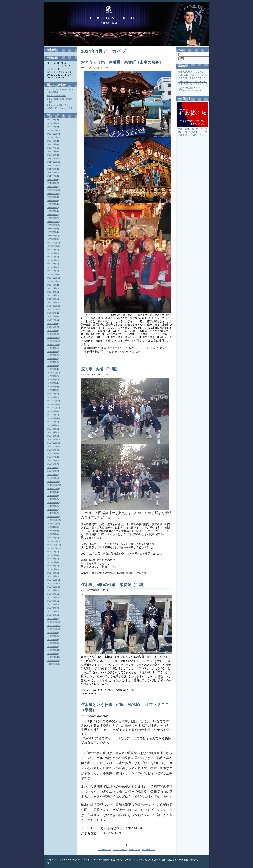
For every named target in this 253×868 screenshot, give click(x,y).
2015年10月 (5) (53, 446)
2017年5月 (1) (53, 387)
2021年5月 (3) (53, 260)
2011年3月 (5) (53, 611)
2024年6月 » (148, 849)
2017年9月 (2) (53, 376)
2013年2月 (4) (53, 534)
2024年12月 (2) (53, 158)
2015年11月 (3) (53, 443)
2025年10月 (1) (53, 137)
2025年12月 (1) (53, 130)
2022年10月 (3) (53, 225)
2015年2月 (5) (53, 474)
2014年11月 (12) (54, 485)
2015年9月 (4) (53, 450)
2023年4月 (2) (53, 208)
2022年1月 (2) (53, 239)
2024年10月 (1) (53, 165)
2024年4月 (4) (53, 183)
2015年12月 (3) (53, 439)
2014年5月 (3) (53, 499)
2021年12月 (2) (53, 243)
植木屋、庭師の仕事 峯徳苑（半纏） (114, 585)
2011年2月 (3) (53, 615)
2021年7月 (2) (53, 253)
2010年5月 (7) (53, 643)
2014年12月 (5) (53, 482)
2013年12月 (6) (53, 517)
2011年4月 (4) (53, 608)
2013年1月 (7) (53, 538)
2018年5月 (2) (53, 359)
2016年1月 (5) (53, 436)
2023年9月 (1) (53, 197)
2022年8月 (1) (53, 232)
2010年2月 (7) (53, 654)
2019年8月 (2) (53, 316)
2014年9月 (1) (53, 492)
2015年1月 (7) (53, 478)
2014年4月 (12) (53, 503)
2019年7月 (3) (53, 320)
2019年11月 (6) (53, 306)
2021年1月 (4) (53, 271)
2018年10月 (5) (53, 345)
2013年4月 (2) (53, 527)
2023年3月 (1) (53, 211)
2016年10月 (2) (53, 408)
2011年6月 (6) (53, 601)
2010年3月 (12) (53, 650)
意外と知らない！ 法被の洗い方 (193, 72)
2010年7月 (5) (53, 636)
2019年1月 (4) (53, 334)
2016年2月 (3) (53, 432)
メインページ (120, 849)
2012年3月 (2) (53, 569)
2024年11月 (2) (53, 162)
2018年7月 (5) (53, 355)
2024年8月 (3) (53, 172)
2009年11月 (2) (53, 664)
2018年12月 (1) (53, 338)
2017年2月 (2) (53, 394)
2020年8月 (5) (53, 288)
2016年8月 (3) (53, 415)
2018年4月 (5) (53, 362)
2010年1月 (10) (53, 657)
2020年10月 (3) (53, 281)
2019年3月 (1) (53, 330)
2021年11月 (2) (53, 246)
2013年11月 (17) (54, 520)
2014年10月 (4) (53, 489)
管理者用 (51, 50)
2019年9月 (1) (53, 313)
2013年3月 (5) (53, 531)
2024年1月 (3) (53, 186)
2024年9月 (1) (53, 169)
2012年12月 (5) (53, 541)
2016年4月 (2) (53, 425)
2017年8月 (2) (53, 380)
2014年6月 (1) (53, 496)
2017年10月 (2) (53, 373)
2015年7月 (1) (53, 457)
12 (48, 72)
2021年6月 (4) (53, 257)
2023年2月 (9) (53, 215)
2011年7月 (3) (53, 597)
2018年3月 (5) (53, 366)
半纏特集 (183, 66)
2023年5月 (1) (53, 204)
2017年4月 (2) (53, 390)
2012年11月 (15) (54, 545)
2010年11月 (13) (54, 625)
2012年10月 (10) (54, 548)
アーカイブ (134, 849)
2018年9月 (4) (53, 348)
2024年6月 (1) (53, 179)
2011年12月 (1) (53, 580)
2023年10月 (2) (53, 194)
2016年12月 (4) (53, 401)
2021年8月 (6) (53, 250)
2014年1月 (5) (53, 513)
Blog (109, 15)
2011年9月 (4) (53, 590)
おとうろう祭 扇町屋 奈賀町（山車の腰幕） (122, 62)
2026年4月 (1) (53, 120)
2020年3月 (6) (53, 295)
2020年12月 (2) (53, 274)
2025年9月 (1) (53, 141)
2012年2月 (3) (53, 573)
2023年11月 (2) (53, 190)
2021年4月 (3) (53, 264)
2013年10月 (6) (53, 524)
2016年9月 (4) (53, 411)
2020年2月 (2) (53, 299)
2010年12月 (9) (53, 622)
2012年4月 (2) (53, 566)
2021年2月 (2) (53, 267)
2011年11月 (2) (53, 583)
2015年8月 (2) (53, 453)
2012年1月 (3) (53, 576)
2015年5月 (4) (53, 464)
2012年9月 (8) (53, 552)
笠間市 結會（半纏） (100, 369)
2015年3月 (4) (53, 471)
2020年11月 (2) (53, 278)
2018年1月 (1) (53, 369)
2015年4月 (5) (53, 467)
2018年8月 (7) (53, 352)
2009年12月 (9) (53, 661)
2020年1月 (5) (53, 302)
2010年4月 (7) (53, 647)
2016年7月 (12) (53, 418)
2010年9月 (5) (53, 633)
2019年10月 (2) (53, 309)
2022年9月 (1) (53, 229)
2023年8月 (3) (53, 201)
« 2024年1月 (105, 849)
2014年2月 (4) (53, 510)
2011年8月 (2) (53, 594)
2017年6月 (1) (53, 383)
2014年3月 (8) (53, 506)
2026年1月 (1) (53, 127)
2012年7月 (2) (53, 559)
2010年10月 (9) (53, 629)
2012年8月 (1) (53, 555)
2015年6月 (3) (53, 460)
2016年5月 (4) (53, 422)
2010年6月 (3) (53, 640)
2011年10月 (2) (53, 587)
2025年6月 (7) (53, 151)
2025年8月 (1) (53, 144)
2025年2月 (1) (53, 155)
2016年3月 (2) (53, 429)
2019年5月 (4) (53, 327)
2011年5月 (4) (53, 604)
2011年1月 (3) (53, 618)
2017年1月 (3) (53, 397)
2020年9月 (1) (53, 285)
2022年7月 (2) (53, 236)
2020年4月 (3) (53, 292)
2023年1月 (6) (53, 218)
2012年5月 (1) (53, 562)
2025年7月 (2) (53, 148)
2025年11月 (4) (53, 134)
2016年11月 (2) (53, 404)
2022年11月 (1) (53, 222)
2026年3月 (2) (53, 123)
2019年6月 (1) (53, 323)
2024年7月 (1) (53, 176)
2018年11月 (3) (53, 341)
